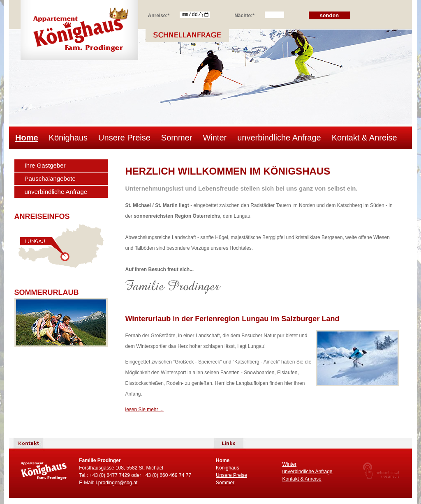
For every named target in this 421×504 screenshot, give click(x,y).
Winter (215, 138)
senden (330, 15)
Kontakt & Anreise (364, 138)
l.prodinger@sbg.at (117, 483)
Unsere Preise (124, 138)
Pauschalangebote (50, 178)
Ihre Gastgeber (45, 165)
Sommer (177, 138)
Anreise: (159, 14)
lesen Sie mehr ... (145, 410)
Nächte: (244, 14)
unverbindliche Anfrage (279, 138)
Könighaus (68, 138)
